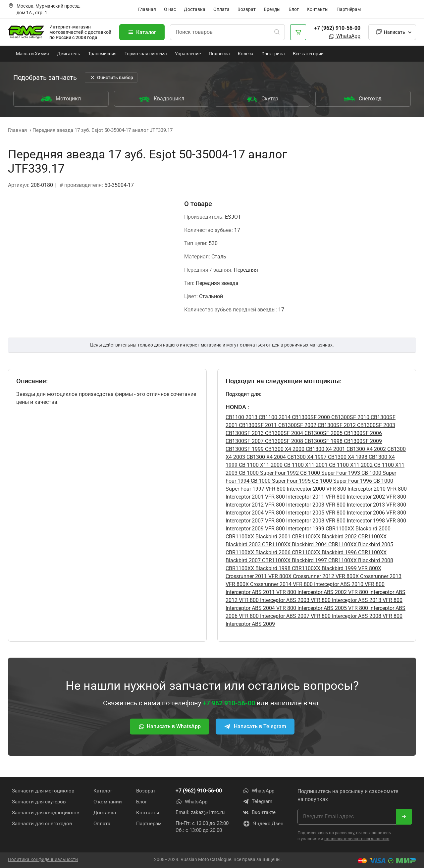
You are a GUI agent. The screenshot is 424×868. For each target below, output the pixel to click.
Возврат (247, 9)
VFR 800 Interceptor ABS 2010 (327, 584)
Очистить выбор (111, 78)
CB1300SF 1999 (245, 449)
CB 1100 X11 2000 (260, 465)
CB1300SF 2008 (283, 441)
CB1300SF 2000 (310, 417)
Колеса (246, 54)
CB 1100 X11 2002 (350, 465)
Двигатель (69, 54)
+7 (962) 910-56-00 (337, 28)
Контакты (318, 9)
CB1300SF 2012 (336, 425)
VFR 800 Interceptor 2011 (294, 497)
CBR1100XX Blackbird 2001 (258, 537)
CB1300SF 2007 (245, 441)
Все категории (308, 54)
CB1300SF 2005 (323, 433)
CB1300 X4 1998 (347, 457)
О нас (170, 9)
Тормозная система (146, 54)
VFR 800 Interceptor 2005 (294, 513)
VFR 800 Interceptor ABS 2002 (311, 592)
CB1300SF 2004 (283, 433)
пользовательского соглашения (357, 838)
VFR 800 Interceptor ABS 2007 (273, 616)
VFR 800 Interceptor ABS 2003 (273, 600)
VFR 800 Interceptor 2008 (294, 521)
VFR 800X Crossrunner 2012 (301, 576)
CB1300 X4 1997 (306, 457)
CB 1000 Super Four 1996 (341, 481)
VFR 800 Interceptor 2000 (295, 489)
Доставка (195, 9)
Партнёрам (349, 9)
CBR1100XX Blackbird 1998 (258, 568)
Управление (188, 54)
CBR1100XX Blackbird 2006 (258, 552)
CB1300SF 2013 (245, 433)
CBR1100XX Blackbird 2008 (360, 560)
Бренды (272, 9)
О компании (108, 801)
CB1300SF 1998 (323, 441)
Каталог (142, 32)
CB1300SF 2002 (297, 425)
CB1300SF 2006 (362, 433)
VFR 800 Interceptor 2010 (355, 489)
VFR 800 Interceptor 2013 (355, 505)
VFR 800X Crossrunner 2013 (368, 576)
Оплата (221, 9)
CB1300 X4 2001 (325, 449)
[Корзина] (298, 32)
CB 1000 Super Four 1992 (268, 473)
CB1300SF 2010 (350, 417)
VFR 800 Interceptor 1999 (294, 529)
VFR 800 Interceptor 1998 (355, 521)
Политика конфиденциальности (43, 859)
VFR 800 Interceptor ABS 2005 (311, 608)
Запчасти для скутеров (39, 801)
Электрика (273, 54)
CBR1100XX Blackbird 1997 (294, 560)
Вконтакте (259, 812)
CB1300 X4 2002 (366, 449)
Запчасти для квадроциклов (46, 812)
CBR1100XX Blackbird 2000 (357, 529)
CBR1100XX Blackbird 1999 (324, 568)
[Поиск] (277, 32)
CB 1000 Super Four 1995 (280, 481)
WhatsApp (344, 36)
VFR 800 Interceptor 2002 (355, 497)
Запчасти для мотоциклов (43, 790)
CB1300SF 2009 (362, 441)
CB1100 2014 (274, 417)
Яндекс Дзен (263, 824)
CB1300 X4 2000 (284, 449)
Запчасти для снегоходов (42, 823)
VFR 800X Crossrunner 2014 (259, 584)
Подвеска (219, 54)
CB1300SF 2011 (257, 425)
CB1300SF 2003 (375, 425)
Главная (147, 9)
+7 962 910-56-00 (229, 703)
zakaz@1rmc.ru (208, 812)
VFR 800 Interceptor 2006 (355, 513)
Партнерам (149, 823)
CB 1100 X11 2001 (305, 465)
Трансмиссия (102, 54)
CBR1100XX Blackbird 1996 (324, 552)
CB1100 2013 (241, 417)
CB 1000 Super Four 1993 (329, 473)
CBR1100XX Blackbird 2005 (360, 544)
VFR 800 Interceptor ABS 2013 (345, 600)
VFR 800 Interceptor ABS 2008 (345, 616)
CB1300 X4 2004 (265, 457)
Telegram (257, 801)
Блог (294, 9)
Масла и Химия (32, 54)
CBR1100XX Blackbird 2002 (324, 537)
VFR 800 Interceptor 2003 (294, 505)
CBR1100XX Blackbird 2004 (294, 544)
